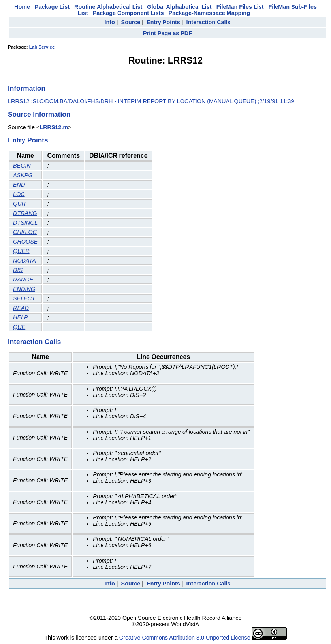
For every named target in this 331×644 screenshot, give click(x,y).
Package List (52, 7)
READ (21, 308)
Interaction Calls (209, 22)
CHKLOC (25, 232)
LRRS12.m (54, 127)
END (19, 185)
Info (109, 22)
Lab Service (42, 47)
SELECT (24, 298)
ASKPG (23, 175)
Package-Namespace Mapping (209, 13)
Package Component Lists (128, 13)
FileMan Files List (240, 7)
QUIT (20, 204)
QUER (21, 251)
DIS (18, 270)
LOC (19, 194)
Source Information (39, 114)
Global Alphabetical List (179, 7)
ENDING (24, 289)
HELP (21, 317)
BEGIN (22, 166)
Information (27, 88)
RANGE (23, 280)
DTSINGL (25, 223)
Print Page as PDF (167, 33)
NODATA (24, 261)
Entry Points (163, 22)
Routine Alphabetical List (108, 7)
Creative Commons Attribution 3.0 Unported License (185, 638)
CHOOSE (25, 242)
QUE (19, 327)
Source (131, 22)
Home (22, 7)
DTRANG (25, 213)
